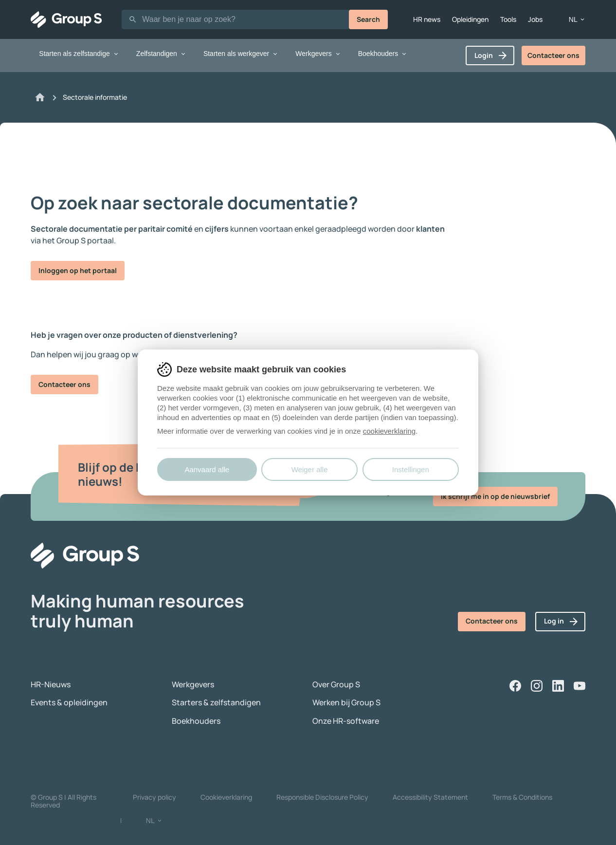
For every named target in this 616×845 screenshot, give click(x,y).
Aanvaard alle (207, 469)
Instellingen (411, 469)
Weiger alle (310, 469)
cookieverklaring (389, 431)
